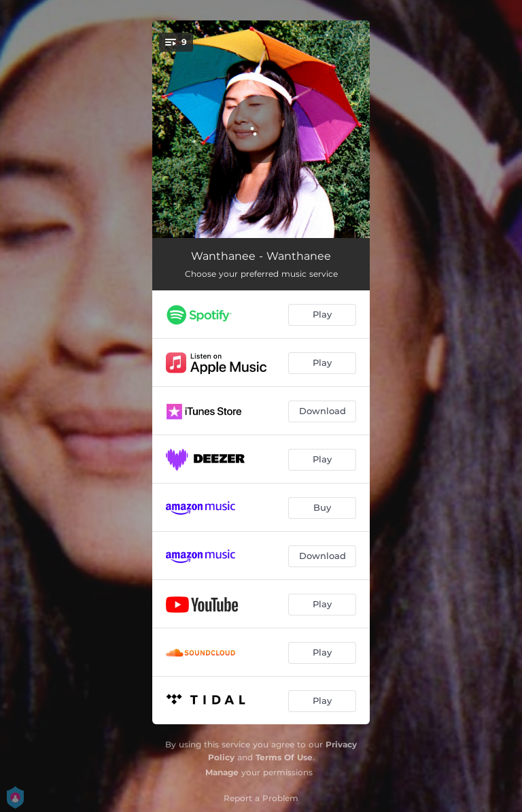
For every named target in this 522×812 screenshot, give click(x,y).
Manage (222, 772)
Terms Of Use (284, 757)
